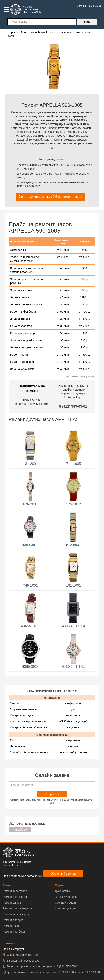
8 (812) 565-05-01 (73, 406)
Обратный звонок (63, 873)
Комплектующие (65, 908)
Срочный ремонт (66, 903)
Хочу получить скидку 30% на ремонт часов (51, 197)
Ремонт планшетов (15, 897)
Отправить (52, 794)
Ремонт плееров (13, 920)
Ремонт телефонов (15, 891)
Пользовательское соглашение (22, 876)
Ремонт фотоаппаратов (18, 908)
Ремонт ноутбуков (14, 932)
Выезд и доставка (66, 897)
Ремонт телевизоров (16, 914)
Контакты (9, 943)
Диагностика (63, 891)
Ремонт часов (12, 926)
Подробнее (20, 830)
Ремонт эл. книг (13, 903)
